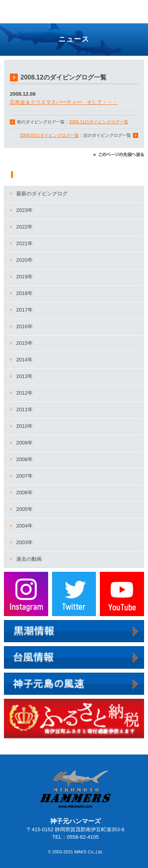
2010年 (24, 426)
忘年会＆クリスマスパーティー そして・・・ (64, 102)
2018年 (24, 293)
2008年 (24, 459)
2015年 (24, 343)
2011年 (24, 409)
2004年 (24, 526)
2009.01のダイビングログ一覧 (49, 135)
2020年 (24, 260)
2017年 (24, 310)
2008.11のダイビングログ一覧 (99, 122)
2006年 (24, 493)
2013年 (24, 376)
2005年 (24, 509)
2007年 (24, 476)
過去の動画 (29, 559)
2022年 (24, 227)
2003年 (24, 542)
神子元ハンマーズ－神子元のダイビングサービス (30, 13)
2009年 (24, 443)
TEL (116, 8)
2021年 (24, 243)
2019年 (24, 277)
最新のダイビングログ (42, 194)
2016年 (24, 326)
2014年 (24, 360)
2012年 (24, 393)
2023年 (24, 210)
